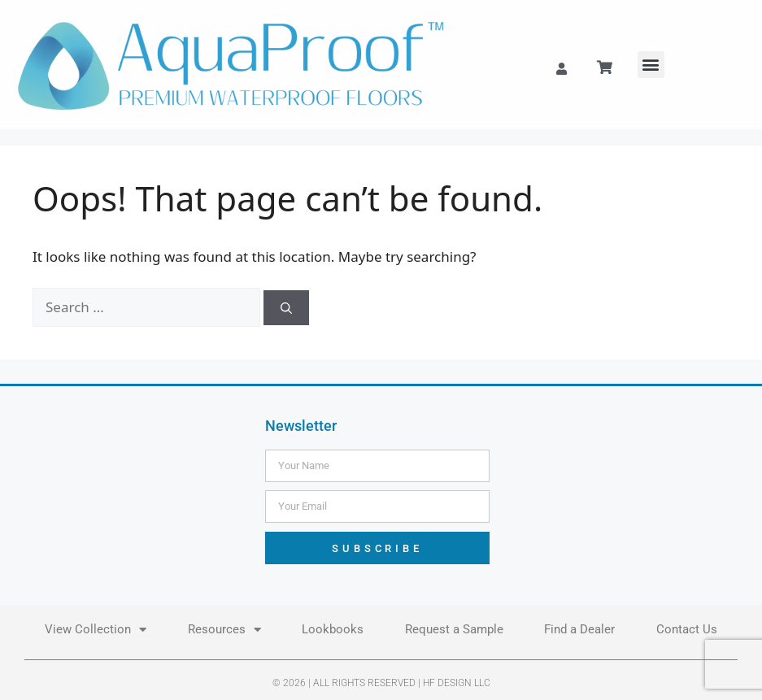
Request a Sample (454, 629)
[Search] (286, 308)
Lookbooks (333, 629)
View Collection (96, 629)
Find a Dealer (579, 629)
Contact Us (687, 629)
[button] (651, 65)
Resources (224, 629)
